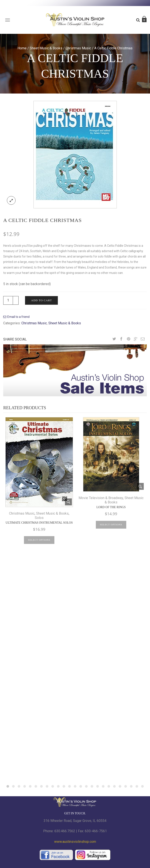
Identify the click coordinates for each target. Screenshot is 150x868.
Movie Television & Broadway (101, 498)
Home (22, 48)
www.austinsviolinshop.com (75, 842)
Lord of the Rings (111, 507)
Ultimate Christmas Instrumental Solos (39, 523)
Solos (39, 518)
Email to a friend (18, 317)
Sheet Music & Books (46, 48)
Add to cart (41, 300)
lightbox (11, 200)
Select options (39, 540)
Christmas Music (78, 48)
